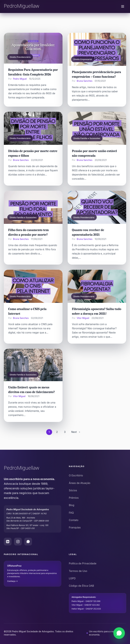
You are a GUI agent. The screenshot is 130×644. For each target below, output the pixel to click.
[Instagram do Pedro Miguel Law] (18, 542)
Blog (72, 505)
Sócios (73, 490)
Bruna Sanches (85, 81)
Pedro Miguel (20, 79)
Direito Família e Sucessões (87, 138)
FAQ (71, 513)
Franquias (75, 527)
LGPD (72, 578)
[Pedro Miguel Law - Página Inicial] (21, 6)
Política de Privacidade (83, 563)
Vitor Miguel (83, 318)
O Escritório (76, 475)
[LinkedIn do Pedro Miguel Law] (8, 542)
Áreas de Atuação (80, 483)
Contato (74, 520)
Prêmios (74, 498)
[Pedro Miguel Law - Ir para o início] (33, 468)
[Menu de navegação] (123, 6)
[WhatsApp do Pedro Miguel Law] (28, 542)
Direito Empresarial (83, 59)
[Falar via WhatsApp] (119, 633)
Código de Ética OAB (81, 586)
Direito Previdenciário (20, 57)
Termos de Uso (78, 571)
